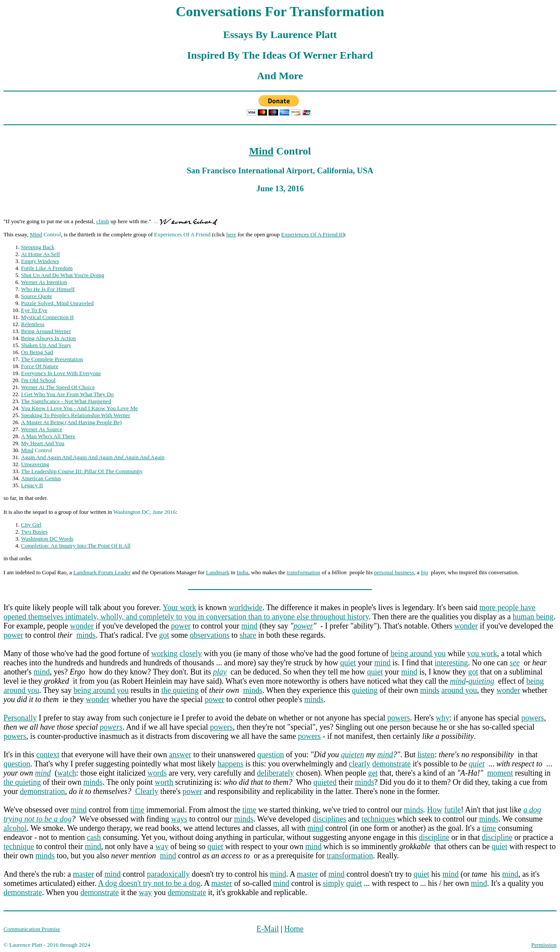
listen (426, 755)
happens (230, 764)
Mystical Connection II (47, 317)
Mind (261, 151)
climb (103, 221)
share (248, 635)
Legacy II (32, 485)
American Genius (41, 478)
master (84, 874)
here (231, 234)
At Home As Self (40, 254)
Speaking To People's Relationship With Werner (75, 415)
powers (399, 718)
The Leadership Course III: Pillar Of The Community (82, 471)
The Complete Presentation (52, 359)
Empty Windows (40, 261)
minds (86, 635)
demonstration (43, 791)
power (181, 626)
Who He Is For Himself (48, 289)
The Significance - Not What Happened (66, 401)
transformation (303, 572)
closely (191, 653)
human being (533, 617)
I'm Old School (38, 380)
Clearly (147, 791)
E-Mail (268, 929)
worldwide (246, 608)
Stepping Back (38, 247)
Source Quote (37, 296)
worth (164, 782)
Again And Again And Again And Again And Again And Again (93, 457)
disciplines (329, 819)
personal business (394, 572)
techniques (378, 819)
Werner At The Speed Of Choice (58, 387)
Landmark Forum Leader (102, 572)
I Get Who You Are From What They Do (67, 394)
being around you (418, 653)
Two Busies (34, 532)
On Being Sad (37, 352)
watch (67, 773)
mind (250, 626)
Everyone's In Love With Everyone (61, 373)
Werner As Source (42, 429)
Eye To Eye (34, 310)
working (164, 653)
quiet (348, 663)
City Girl (31, 525)
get (373, 773)
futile (452, 810)
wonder (82, 626)
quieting (481, 681)
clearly (359, 764)
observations (210, 635)
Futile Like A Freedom (47, 268)
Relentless (33, 324)
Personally (20, 718)
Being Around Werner (46, 331)
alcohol (15, 828)
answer (180, 755)
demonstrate (392, 764)
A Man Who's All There (48, 436)
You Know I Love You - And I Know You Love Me (79, 408)
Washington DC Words (47, 539)
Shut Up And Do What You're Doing (63, 275)
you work (482, 653)
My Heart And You (43, 443)
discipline (434, 837)
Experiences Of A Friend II (312, 234)
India (243, 572)
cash (94, 837)
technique (19, 847)
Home (294, 929)
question (271, 755)
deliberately (275, 773)
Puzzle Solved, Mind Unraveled (57, 303)
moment (500, 773)
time (137, 810)
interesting (451, 663)
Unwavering (35, 464)
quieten (352, 755)
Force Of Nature (40, 366)
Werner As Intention (44, 282)
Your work (180, 608)
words (157, 773)
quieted (325, 782)
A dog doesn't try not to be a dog (149, 883)
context (48, 755)
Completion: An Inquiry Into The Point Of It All (76, 546)
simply (334, 883)
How (435, 810)
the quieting (180, 690)
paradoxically (168, 874)
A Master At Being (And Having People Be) (71, 422)
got (164, 635)
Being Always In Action (48, 338)
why (443, 718)
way (162, 847)
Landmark (218, 572)
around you (459, 690)
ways (179, 819)
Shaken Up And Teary (46, 345)
